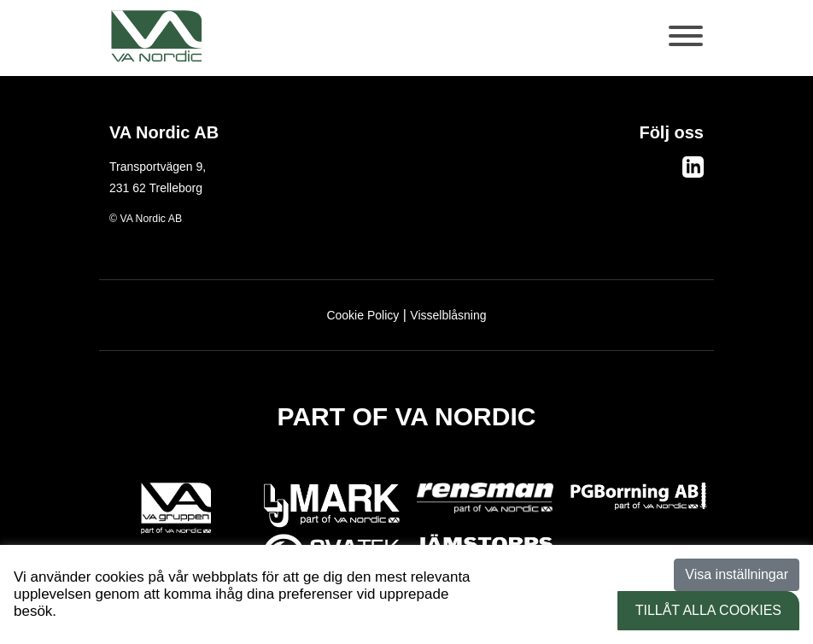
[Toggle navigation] (687, 45)
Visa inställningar (737, 574)
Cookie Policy (363, 315)
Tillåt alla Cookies (708, 610)
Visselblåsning (448, 315)
